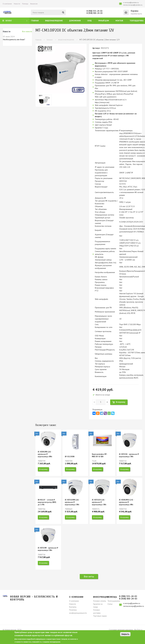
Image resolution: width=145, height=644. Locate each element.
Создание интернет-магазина (121, 630)
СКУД (89, 21)
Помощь (25, 4)
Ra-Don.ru (138, 630)
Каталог (50, 40)
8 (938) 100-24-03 (95, 13)
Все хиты (89, 576)
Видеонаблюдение (54, 21)
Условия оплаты (100, 601)
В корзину (43, 469)
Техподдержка (137, 21)
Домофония (75, 21)
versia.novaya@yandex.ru (133, 5)
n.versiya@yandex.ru (131, 2)
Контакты (73, 607)
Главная (35, 21)
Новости (17, 4)
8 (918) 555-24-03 (94, 11)
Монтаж (119, 21)
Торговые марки (100, 616)
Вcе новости (27, 31)
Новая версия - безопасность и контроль (34, 598)
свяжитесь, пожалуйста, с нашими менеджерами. (42, 642)
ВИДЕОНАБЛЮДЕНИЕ (66, 40)
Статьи (110, 604)
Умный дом (104, 21)
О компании (7, 4)
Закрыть (125, 634)
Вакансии (34, 4)
